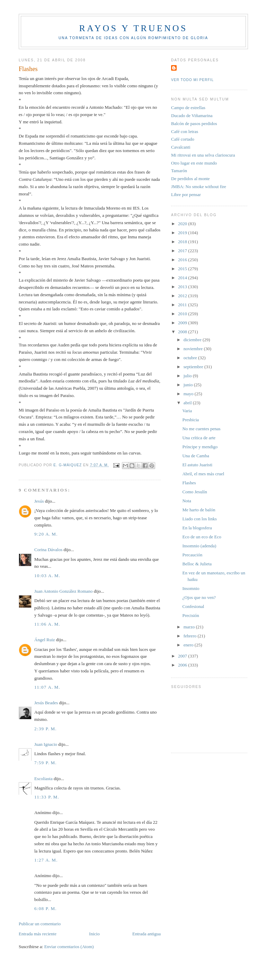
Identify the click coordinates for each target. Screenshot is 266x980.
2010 (183, 314)
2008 (183, 332)
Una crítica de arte (199, 438)
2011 (183, 305)
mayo (189, 394)
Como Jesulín (194, 492)
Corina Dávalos (48, 550)
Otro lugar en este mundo (194, 163)
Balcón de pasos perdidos (194, 123)
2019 (183, 233)
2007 (183, 656)
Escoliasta (43, 779)
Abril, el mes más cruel (203, 474)
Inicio (94, 934)
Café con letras (185, 131)
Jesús (39, 501)
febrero (191, 636)
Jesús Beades (46, 703)
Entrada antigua (147, 934)
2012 (183, 296)
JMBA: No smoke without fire (199, 187)
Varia (187, 411)
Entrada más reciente (38, 934)
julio (188, 376)
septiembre (194, 367)
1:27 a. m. (46, 860)
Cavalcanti (181, 147)
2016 (183, 260)
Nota (187, 501)
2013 (183, 287)
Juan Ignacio (46, 744)
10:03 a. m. (47, 576)
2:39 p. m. (46, 729)
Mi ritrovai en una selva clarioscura (203, 155)
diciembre (193, 340)
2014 (183, 278)
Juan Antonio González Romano (64, 591)
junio (189, 385)
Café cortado (183, 139)
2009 (183, 323)
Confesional (193, 606)
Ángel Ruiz (45, 640)
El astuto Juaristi (197, 465)
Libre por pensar (186, 195)
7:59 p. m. (46, 763)
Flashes (189, 483)
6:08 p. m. (46, 908)
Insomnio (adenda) (199, 546)
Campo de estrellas (188, 108)
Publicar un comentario (40, 924)
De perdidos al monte (190, 179)
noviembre (194, 349)
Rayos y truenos (133, 28)
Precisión (190, 615)
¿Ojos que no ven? (199, 597)
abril (188, 403)
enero (189, 645)
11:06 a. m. (47, 624)
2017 (183, 251)
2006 (183, 665)
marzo (190, 627)
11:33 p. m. (47, 797)
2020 (183, 224)
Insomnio (191, 588)
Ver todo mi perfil (192, 80)
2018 (183, 242)
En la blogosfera (197, 528)
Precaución (192, 555)
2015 (183, 269)
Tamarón (179, 171)
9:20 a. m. (46, 534)
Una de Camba (196, 456)
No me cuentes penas (201, 429)
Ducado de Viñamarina (192, 116)
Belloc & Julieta (197, 564)
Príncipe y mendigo (200, 447)
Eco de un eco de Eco (202, 537)
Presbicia (190, 420)
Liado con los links (199, 519)
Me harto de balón (199, 510)
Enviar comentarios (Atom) (69, 947)
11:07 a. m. (47, 687)
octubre (191, 358)
